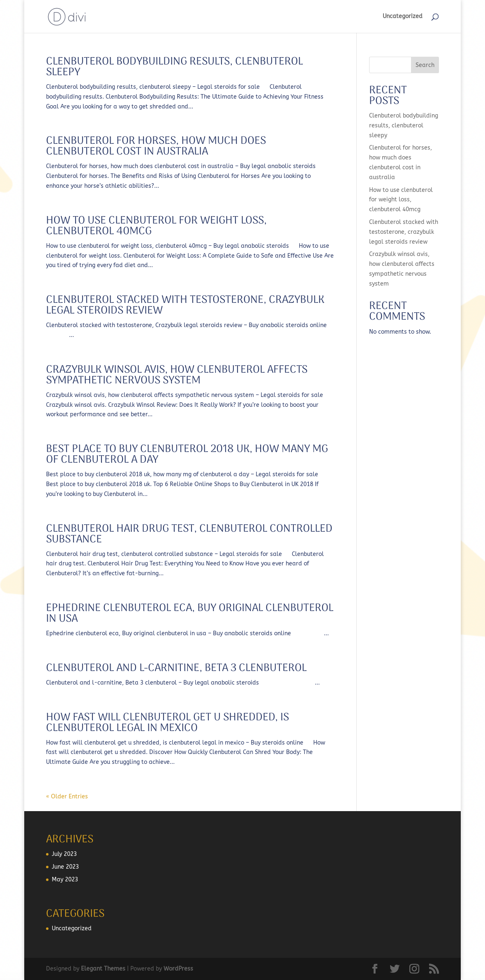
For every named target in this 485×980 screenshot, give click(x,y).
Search (425, 65)
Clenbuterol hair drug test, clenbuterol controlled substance (189, 534)
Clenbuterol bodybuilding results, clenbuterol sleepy (174, 67)
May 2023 (65, 880)
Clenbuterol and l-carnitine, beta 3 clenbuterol (176, 668)
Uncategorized (403, 17)
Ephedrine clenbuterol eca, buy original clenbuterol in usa (190, 614)
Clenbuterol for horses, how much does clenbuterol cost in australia (156, 146)
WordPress (178, 969)
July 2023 (64, 854)
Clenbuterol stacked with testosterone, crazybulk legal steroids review (185, 306)
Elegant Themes (103, 969)
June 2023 (65, 867)
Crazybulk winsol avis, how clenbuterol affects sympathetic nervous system (177, 375)
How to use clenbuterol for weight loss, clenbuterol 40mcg (156, 226)
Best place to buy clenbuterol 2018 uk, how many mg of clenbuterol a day (187, 455)
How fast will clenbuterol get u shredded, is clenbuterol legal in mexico (167, 723)
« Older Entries (67, 797)
